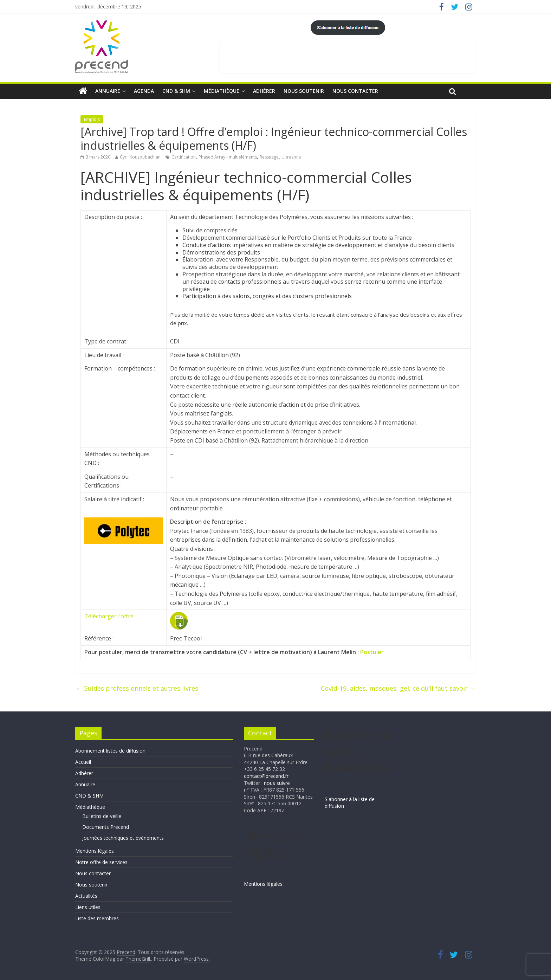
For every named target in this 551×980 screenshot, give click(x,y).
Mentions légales (95, 851)
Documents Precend (106, 827)
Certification (184, 157)
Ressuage (269, 157)
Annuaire (108, 91)
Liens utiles (88, 907)
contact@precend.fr (266, 776)
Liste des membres (97, 918)
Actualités (86, 896)
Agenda (144, 91)
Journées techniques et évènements (123, 838)
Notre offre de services (101, 862)
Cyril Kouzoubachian (140, 157)
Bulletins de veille (102, 816)
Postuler (372, 652)
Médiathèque (222, 91)
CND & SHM (176, 91)
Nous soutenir (304, 91)
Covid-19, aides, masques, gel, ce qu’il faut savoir (398, 688)
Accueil (83, 762)
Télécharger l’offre (109, 616)
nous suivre (277, 783)
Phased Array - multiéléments (228, 157)
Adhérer (264, 91)
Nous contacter (355, 91)
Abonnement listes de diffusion (110, 751)
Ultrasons (291, 157)
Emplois (92, 119)
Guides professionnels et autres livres (137, 688)
